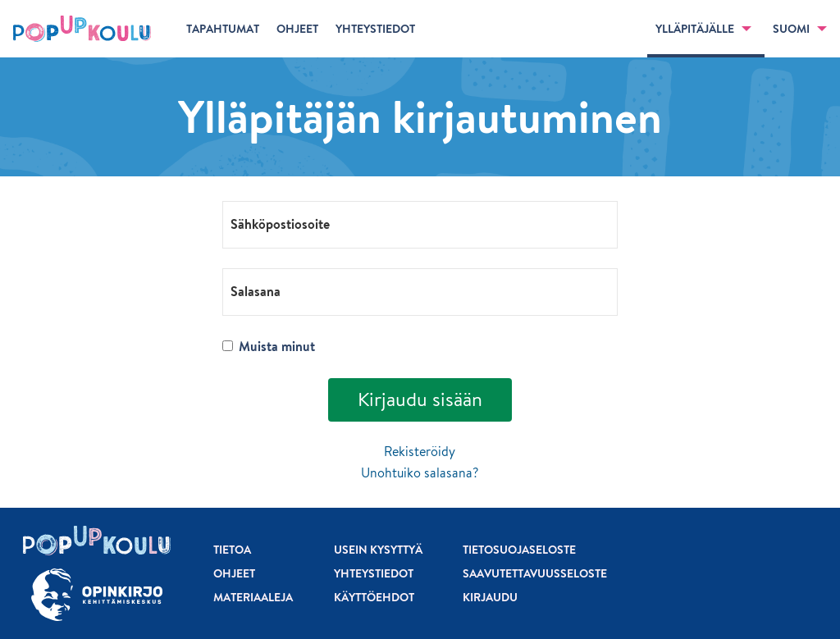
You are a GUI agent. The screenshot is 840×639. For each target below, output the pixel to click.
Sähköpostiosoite (280, 223)
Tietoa (232, 550)
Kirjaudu (490, 597)
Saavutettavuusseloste (535, 573)
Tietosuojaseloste (519, 550)
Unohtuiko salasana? (420, 472)
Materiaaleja (253, 597)
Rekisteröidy (420, 451)
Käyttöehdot (374, 597)
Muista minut (268, 346)
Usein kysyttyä (378, 550)
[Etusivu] (82, 29)
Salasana (256, 290)
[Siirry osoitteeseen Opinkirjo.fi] (97, 595)
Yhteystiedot (374, 573)
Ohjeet (234, 573)
